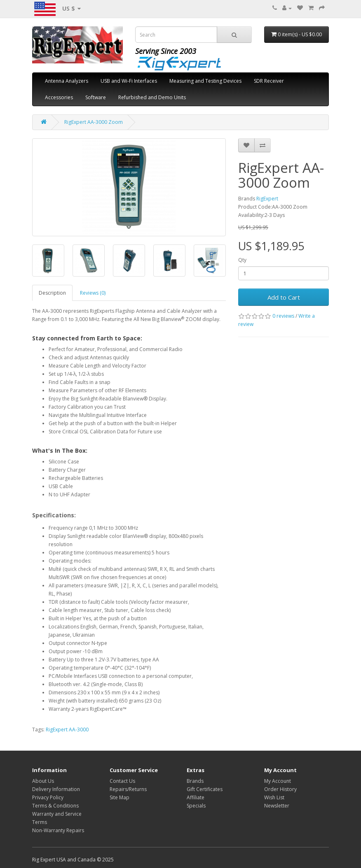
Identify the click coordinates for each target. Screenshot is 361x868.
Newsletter (277, 806)
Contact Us (122, 781)
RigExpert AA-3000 (67, 730)
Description (52, 293)
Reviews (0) (93, 293)
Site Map (120, 797)
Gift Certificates (205, 789)
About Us (43, 781)
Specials (196, 806)
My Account (278, 781)
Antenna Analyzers (67, 81)
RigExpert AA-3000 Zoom (94, 122)
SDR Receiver (269, 81)
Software (96, 97)
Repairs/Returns (128, 789)
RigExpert (267, 199)
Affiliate (196, 797)
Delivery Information (56, 789)
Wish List (274, 797)
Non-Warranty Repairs (58, 830)
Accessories (59, 97)
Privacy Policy (48, 797)
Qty (242, 260)
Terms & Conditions (55, 806)
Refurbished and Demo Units (152, 97)
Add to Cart (284, 297)
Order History (280, 789)
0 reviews (283, 316)
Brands (195, 781)
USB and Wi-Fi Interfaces (129, 81)
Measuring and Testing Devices (205, 81)
